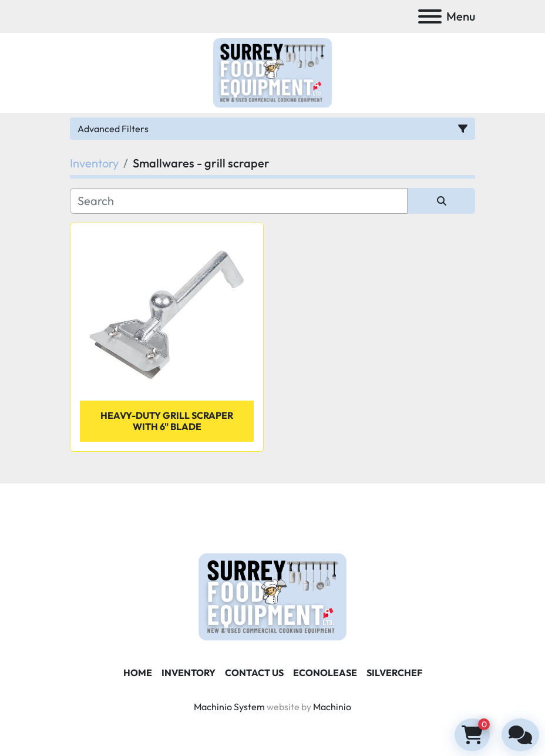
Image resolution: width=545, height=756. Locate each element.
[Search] (239, 201)
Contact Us (254, 673)
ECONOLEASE (325, 673)
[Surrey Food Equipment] (272, 596)
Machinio (332, 707)
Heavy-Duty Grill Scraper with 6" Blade (167, 421)
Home (138, 673)
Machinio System (229, 707)
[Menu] (430, 16)
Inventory (189, 673)
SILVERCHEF (394, 673)
